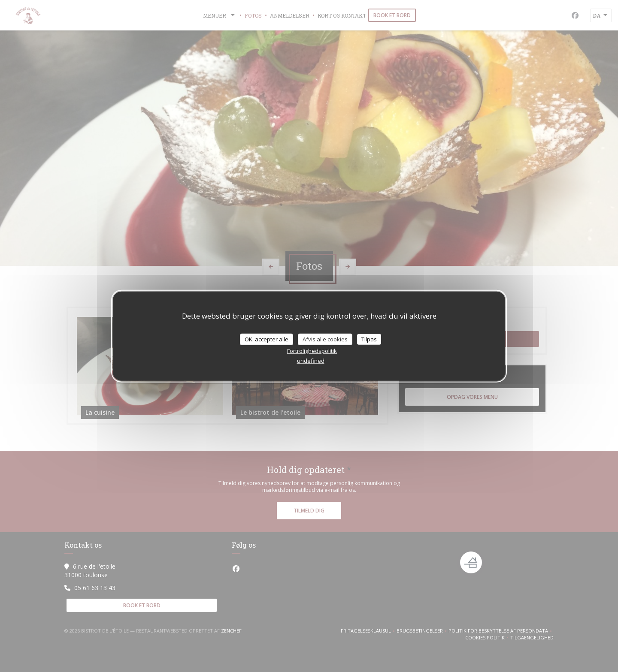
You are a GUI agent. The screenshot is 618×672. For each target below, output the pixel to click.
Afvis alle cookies (325, 339)
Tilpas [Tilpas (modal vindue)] (369, 339)
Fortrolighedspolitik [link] (312, 351)
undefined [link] (311, 361)
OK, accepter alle (267, 339)
